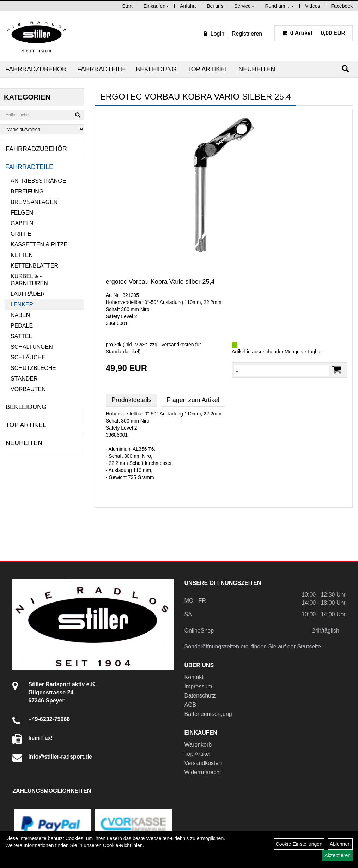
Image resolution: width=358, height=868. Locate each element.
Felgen (22, 213)
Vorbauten (28, 389)
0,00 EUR (314, 33)
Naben (20, 315)
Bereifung (27, 191)
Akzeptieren (338, 855)
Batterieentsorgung (208, 714)
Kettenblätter (34, 266)
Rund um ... (280, 6)
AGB (190, 705)
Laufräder (28, 294)
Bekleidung (156, 69)
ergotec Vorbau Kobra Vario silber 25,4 (160, 282)
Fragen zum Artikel (193, 400)
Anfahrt (188, 6)
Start (127, 6)
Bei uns (215, 6)
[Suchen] (345, 69)
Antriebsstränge (38, 181)
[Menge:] (281, 370)
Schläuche (28, 357)
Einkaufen (156, 6)
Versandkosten (203, 763)
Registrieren (247, 34)
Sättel (21, 336)
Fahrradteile (101, 69)
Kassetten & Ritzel (41, 244)
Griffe (21, 234)
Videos (313, 6)
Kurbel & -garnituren (29, 280)
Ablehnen (340, 844)
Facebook (342, 6)
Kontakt (194, 677)
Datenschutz (200, 696)
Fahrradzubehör (36, 69)
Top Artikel (208, 69)
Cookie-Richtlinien (123, 845)
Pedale (22, 326)
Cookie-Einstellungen (299, 844)
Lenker (22, 304)
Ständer (24, 379)
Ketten (22, 255)
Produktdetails (132, 400)
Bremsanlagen (34, 202)
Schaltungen (32, 347)
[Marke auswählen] (42, 129)
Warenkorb (198, 745)
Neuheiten (257, 69)
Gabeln (22, 223)
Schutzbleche (33, 368)
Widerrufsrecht (203, 772)
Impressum (198, 686)
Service (244, 6)
